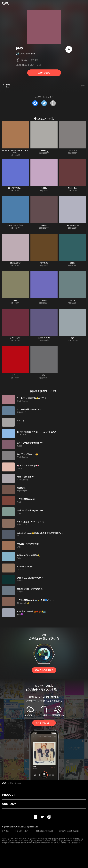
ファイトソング (15, 338)
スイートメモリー (73, 225)
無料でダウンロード (44, 723)
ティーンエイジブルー (15, 225)
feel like (44, 188)
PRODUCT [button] (9, 795)
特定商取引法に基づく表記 (69, 831)
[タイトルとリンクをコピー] (53, 103)
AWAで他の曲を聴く (44, 670)
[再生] (69, 49)
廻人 (73, 338)
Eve (33, 54)
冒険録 (44, 300)
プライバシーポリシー (23, 831)
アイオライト (73, 151)
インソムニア (44, 263)
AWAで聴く (44, 73)
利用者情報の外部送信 (44, 831)
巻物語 (44, 225)
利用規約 (6, 831)
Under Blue (73, 188)
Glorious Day (15, 263)
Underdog (44, 151)
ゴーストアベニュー (15, 188)
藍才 (44, 375)
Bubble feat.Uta (44, 338)
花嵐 (15, 300)
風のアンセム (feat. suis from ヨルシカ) (15, 152)
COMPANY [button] (9, 804)
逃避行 (73, 263)
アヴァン (15, 375)
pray (19, 783)
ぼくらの (73, 300)
